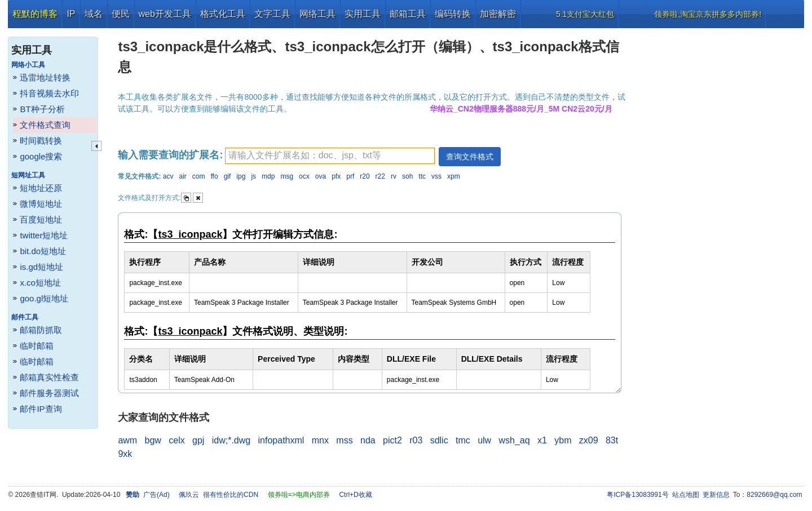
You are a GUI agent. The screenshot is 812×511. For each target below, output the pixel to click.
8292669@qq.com (774, 495)
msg (287, 176)
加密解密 (498, 14)
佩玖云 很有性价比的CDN (219, 495)
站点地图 (686, 495)
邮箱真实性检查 (49, 377)
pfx (336, 176)
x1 (542, 440)
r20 (365, 176)
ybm (563, 440)
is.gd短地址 (41, 267)
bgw (153, 440)
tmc (463, 440)
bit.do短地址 (43, 251)
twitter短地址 (44, 235)
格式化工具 (223, 14)
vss (436, 176)
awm (127, 440)
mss (344, 440)
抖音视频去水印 (49, 93)
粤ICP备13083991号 (637, 495)
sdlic (439, 440)
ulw (484, 440)
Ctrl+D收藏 (355, 495)
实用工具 (363, 14)
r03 (416, 440)
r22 (380, 176)
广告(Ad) (156, 495)
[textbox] (330, 156)
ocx (304, 176)
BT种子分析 (42, 109)
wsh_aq (514, 440)
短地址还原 (41, 188)
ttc (422, 176)
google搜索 (41, 156)
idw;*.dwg (231, 440)
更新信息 (716, 495)
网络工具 (317, 14)
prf (350, 176)
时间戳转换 (41, 141)
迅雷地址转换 (45, 77)
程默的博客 (35, 14)
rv (394, 176)
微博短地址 (41, 204)
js (253, 176)
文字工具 (272, 14)
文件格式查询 (45, 125)
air (182, 176)
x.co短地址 (40, 283)
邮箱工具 (408, 14)
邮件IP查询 (41, 409)
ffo (215, 176)
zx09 (589, 440)
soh (407, 176)
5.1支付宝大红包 (585, 14)
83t (612, 440)
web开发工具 (165, 14)
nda (368, 440)
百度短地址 (41, 219)
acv (168, 176)
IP (71, 14)
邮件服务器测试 (49, 393)
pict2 (392, 440)
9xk (125, 454)
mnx (320, 440)
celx (176, 440)
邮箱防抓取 (41, 330)
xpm (454, 176)
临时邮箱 (37, 346)
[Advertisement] (719, 197)
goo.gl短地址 (44, 298)
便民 (121, 14)
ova (321, 176)
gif (228, 176)
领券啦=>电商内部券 (299, 495)
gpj (198, 440)
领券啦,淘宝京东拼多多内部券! (708, 14)
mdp (268, 176)
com (199, 176)
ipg (241, 176)
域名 (94, 14)
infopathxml (281, 440)
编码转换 (453, 14)
